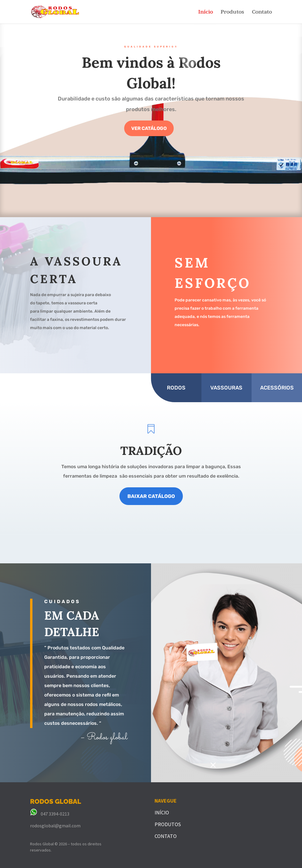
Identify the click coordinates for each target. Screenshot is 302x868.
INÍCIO (162, 812)
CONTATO (166, 836)
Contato (262, 12)
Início (206, 12)
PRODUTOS (168, 824)
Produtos (232, 12)
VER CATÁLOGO (149, 131)
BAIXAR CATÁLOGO (151, 496)
